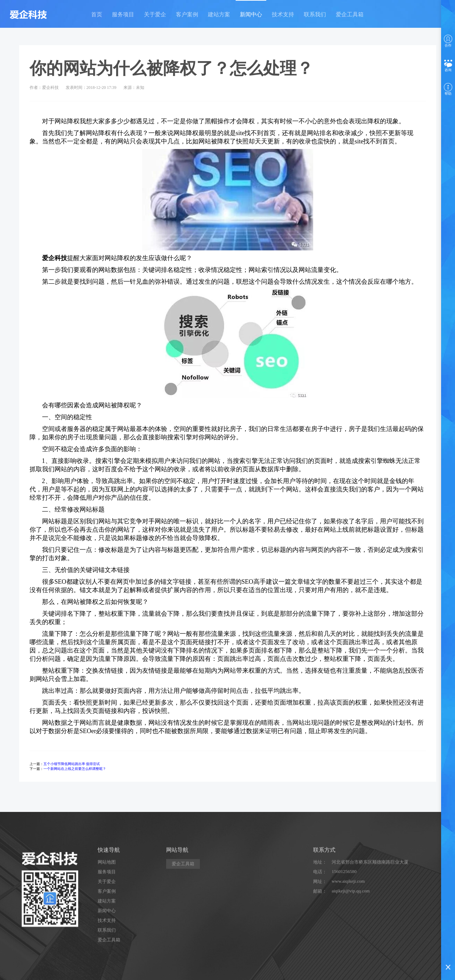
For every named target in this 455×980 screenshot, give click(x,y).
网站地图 (107, 926)
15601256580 (344, 935)
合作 (448, 41)
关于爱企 (155, 14)
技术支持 (283, 14)
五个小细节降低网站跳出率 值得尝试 (72, 764)
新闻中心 (251, 14)
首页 (97, 14)
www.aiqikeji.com (348, 945)
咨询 (448, 66)
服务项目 (123, 14)
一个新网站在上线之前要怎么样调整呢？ (75, 769)
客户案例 (187, 14)
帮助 (448, 89)
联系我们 (315, 14)
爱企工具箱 (350, 14)
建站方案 (219, 14)
